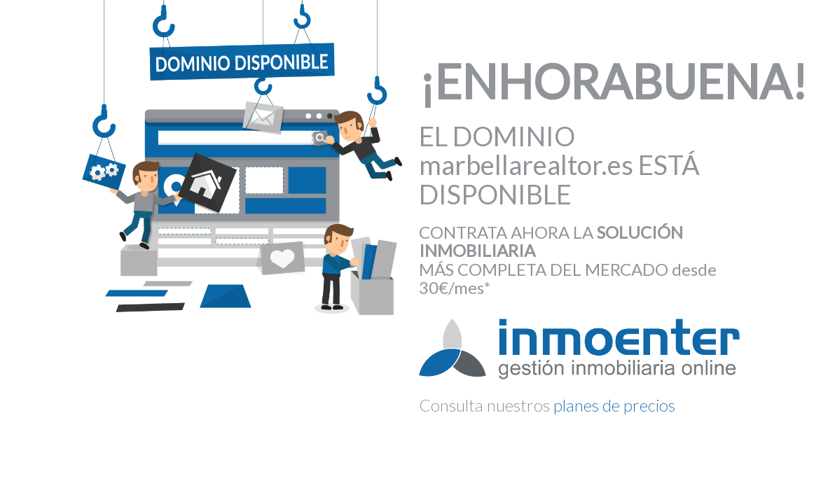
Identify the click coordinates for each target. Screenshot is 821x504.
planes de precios (614, 405)
